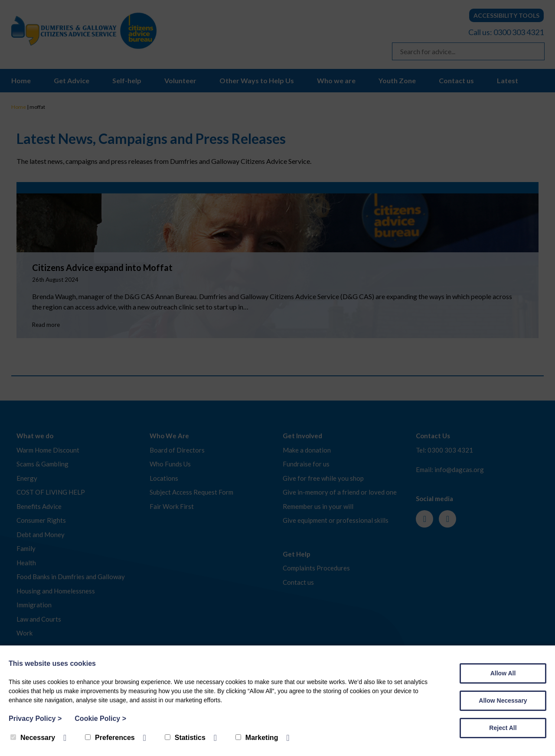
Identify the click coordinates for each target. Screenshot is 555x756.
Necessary (33, 738)
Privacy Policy (35, 719)
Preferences (110, 738)
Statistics (185, 738)
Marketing (257, 738)
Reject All (503, 728)
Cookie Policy (100, 719)
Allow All (503, 673)
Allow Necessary (503, 701)
